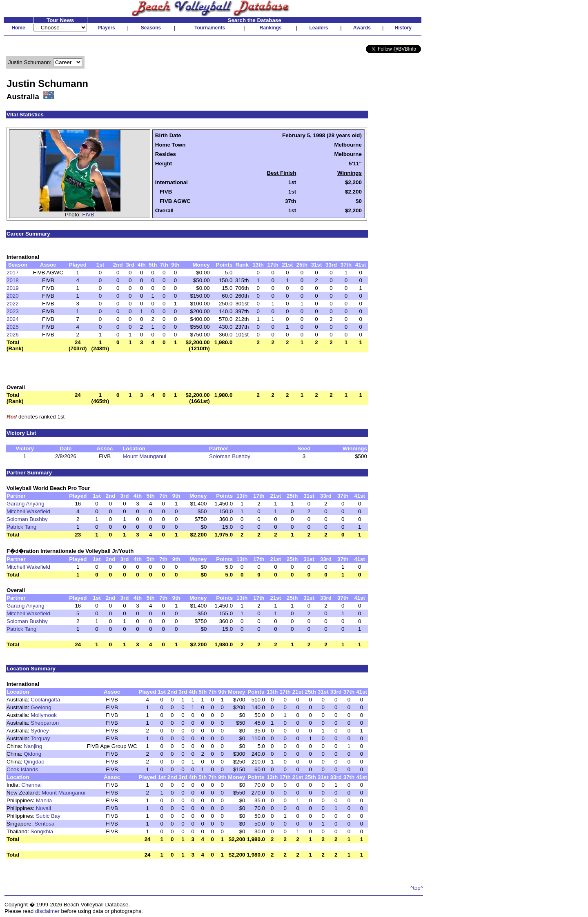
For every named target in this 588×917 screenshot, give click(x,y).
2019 (13, 288)
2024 (13, 319)
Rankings (271, 28)
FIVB (88, 215)
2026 (13, 335)
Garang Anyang (26, 504)
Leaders (318, 28)
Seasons (151, 28)
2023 (13, 311)
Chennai (31, 785)
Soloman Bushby (230, 456)
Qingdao (34, 762)
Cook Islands (22, 769)
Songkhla (42, 831)
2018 (13, 280)
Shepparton (45, 723)
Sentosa (44, 824)
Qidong (32, 754)
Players (106, 28)
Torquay (40, 738)
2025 (13, 327)
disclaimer (47, 911)
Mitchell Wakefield (28, 511)
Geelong (41, 707)
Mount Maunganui (144, 456)
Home (18, 28)
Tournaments (210, 28)
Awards (362, 28)
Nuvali (43, 808)
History (403, 28)
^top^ (417, 888)
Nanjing (33, 746)
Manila (44, 800)
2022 (13, 304)
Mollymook (44, 715)
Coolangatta (45, 700)
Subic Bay (48, 816)
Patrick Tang (21, 527)
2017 (13, 273)
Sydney (40, 731)
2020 (13, 296)
